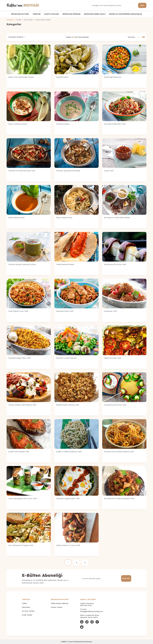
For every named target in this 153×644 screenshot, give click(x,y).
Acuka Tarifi (109, 171)
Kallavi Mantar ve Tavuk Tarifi (68, 545)
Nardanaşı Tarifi (110, 311)
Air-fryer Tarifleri (28, 611)
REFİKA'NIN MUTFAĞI (20, 14)
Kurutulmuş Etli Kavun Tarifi (115, 264)
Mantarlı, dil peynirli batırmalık (68, 171)
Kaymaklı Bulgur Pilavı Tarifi (19, 358)
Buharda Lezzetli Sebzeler (66, 358)
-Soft (63, 642)
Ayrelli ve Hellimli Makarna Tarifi (69, 452)
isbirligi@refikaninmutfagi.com (92, 611)
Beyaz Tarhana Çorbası (18, 124)
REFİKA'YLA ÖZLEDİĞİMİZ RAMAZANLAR (126, 14)
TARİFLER (37, 14)
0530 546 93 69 (86, 605)
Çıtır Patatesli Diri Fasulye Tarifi (21, 545)
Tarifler (19, 20)
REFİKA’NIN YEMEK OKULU (95, 14)
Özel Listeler (28, 20)
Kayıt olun (126, 578)
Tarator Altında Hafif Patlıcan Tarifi (22, 405)
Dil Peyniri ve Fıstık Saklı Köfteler (117, 218)
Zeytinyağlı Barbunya (113, 77)
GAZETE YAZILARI (52, 14)
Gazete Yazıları (57, 607)
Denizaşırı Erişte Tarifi (65, 311)
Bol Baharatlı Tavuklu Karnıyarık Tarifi (119, 499)
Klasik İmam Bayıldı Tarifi (19, 452)
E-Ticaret (69, 642)
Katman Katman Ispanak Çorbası (22, 264)
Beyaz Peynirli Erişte (64, 218)
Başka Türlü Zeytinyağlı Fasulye (21, 77)
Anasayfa (10, 20)
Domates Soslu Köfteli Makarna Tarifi (119, 452)
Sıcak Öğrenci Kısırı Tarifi (18, 311)
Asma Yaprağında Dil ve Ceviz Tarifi (23, 499)
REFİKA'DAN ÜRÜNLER (71, 14)
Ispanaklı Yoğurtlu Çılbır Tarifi (68, 499)
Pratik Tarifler (27, 615)
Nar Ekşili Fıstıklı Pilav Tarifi (115, 124)
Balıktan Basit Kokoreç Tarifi (68, 405)
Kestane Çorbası (63, 124)
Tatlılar (24, 603)
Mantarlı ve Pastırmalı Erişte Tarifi (22, 171)
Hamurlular (26, 607)
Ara (142, 5)
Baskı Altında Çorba (16, 218)
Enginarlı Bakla (62, 77)
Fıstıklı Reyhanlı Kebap (65, 264)
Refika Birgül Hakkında (60, 603)
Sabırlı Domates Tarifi (113, 358)
